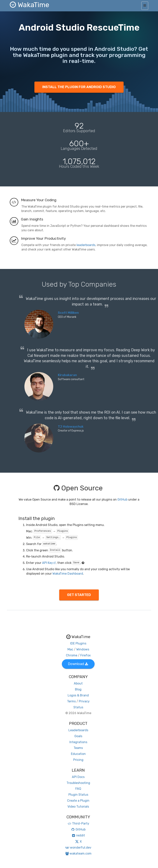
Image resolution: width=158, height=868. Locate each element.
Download (78, 664)
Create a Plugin (78, 801)
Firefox (86, 655)
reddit (78, 835)
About (78, 683)
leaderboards (86, 245)
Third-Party (78, 823)
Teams (78, 748)
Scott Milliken (68, 313)
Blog (78, 689)
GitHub (122, 500)
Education (78, 754)
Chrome (72, 655)
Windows (83, 649)
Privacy (84, 701)
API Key (49, 563)
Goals (78, 736)
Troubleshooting (78, 783)
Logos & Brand (78, 695)
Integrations (78, 742)
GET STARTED (79, 595)
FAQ (78, 789)
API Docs (78, 777)
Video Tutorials (78, 807)
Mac (70, 649)
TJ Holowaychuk (71, 427)
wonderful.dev (78, 848)
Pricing (78, 760)
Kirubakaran (67, 375)
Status (78, 707)
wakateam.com (78, 853)
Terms (71, 701)
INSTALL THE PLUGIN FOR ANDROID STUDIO (79, 87)
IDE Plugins (78, 643)
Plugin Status (78, 795)
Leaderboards (78, 730)
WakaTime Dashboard (68, 574)
